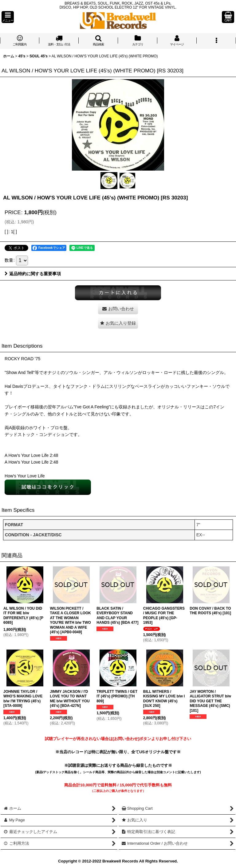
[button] (8, 17)
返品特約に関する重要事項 (33, 274)
